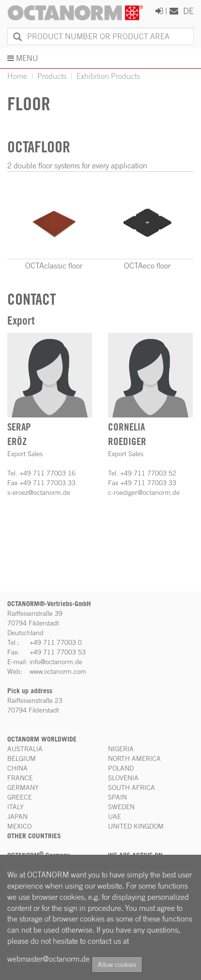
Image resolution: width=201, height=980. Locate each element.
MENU (23, 58)
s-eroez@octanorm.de (39, 492)
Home (17, 76)
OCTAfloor (39, 147)
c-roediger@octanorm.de (144, 492)
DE (188, 11)
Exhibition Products (108, 76)
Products (52, 76)
